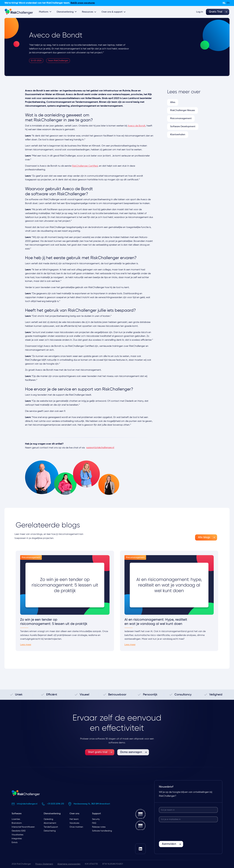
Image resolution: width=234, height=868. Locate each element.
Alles (173, 102)
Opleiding (48, 819)
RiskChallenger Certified (85, 166)
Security (96, 819)
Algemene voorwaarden (69, 864)
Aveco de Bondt (137, 126)
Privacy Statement (44, 864)
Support (96, 814)
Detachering (50, 831)
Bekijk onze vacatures (83, 3)
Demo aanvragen (131, 759)
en (228, 3)
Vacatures (74, 823)
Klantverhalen (178, 135)
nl (224, 3)
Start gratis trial (98, 759)
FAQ (94, 823)
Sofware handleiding (102, 831)
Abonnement (50, 823)
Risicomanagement (181, 119)
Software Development (183, 127)
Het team (74, 819)
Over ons (74, 814)
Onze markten (76, 827)
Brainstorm (17, 823)
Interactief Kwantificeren (23, 827)
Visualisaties (17, 835)
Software (17, 814)
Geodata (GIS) (19, 831)
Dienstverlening (52, 814)
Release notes (99, 827)
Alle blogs (197, 537)
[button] (45, 12)
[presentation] (182, 832)
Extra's (15, 842)
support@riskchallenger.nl (100, 448)
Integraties (17, 839)
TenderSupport (51, 827)
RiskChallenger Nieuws (183, 110)
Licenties (16, 819)
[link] (199, 537)
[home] (19, 12)
